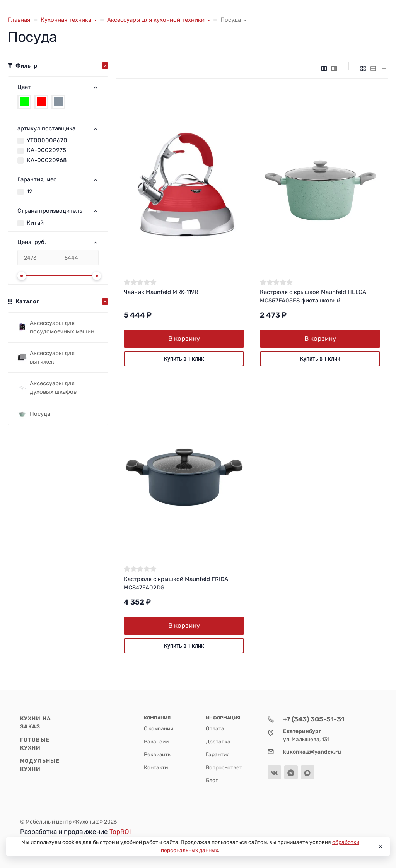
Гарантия (218, 754)
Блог (212, 780)
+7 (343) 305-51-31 (314, 719)
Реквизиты (158, 754)
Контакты (156, 767)
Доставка (218, 742)
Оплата (215, 728)
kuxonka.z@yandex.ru (312, 752)
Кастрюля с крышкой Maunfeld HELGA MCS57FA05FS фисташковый (313, 296)
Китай (35, 223)
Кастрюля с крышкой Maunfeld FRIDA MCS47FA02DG (176, 584)
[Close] (380, 847)
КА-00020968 (47, 160)
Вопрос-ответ (224, 767)
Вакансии (156, 742)
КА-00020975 (46, 150)
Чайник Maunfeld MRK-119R (161, 292)
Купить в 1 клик (184, 359)
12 (30, 191)
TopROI (120, 832)
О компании (159, 728)
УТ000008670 (47, 140)
